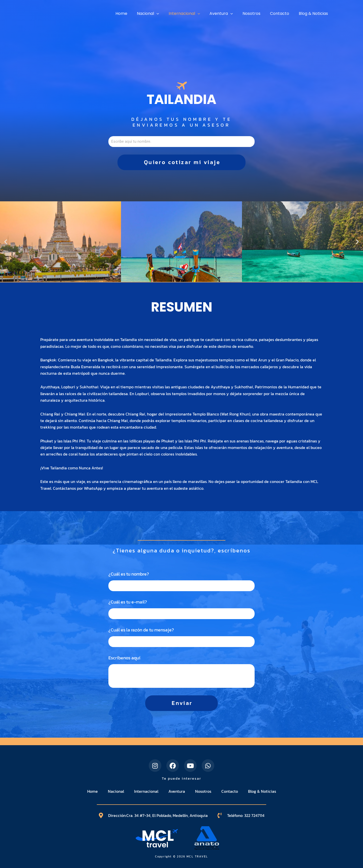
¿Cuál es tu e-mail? (128, 602)
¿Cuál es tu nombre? (129, 574)
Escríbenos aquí (124, 658)
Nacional (116, 791)
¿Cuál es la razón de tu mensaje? (141, 630)
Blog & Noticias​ (262, 791)
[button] (6, 242)
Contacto (230, 791)
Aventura (177, 791)
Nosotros (203, 791)
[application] (165, 14)
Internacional (146, 791)
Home (93, 791)
